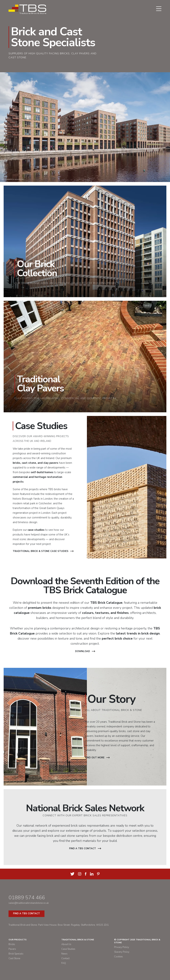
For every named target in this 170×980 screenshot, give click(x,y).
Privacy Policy (122, 947)
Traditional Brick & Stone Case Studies (43, 551)
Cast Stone (14, 958)
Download (85, 651)
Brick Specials (16, 954)
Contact (65, 958)
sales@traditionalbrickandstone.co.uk (29, 903)
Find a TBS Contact (26, 914)
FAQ (64, 963)
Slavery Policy (122, 952)
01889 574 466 (27, 898)
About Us (66, 944)
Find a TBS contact (85, 849)
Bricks (12, 944)
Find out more (97, 758)
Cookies (118, 957)
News (64, 954)
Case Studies (68, 949)
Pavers (12, 949)
